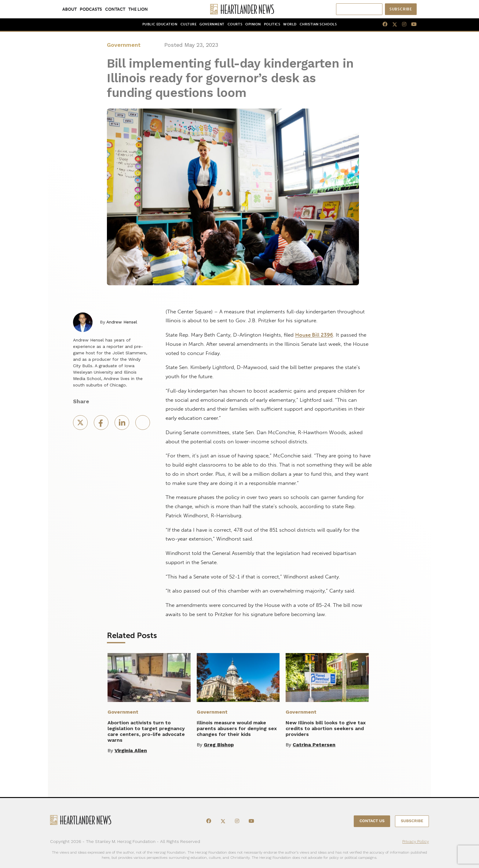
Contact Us (372, 821)
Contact (115, 9)
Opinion (253, 24)
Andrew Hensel (122, 322)
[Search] (364, 9)
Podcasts (91, 9)
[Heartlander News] (240, 9)
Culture (189, 24)
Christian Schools (318, 24)
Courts (235, 24)
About (69, 9)
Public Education (160, 24)
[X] (392, 24)
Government (212, 24)
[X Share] (81, 425)
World (290, 24)
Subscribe (401, 9)
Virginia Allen (131, 750)
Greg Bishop (219, 745)
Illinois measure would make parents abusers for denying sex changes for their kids (237, 728)
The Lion (138, 9)
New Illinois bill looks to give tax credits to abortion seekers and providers (326, 728)
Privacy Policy (416, 841)
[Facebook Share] (102, 425)
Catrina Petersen (314, 745)
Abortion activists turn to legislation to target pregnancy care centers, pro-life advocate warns (146, 731)
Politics (272, 24)
